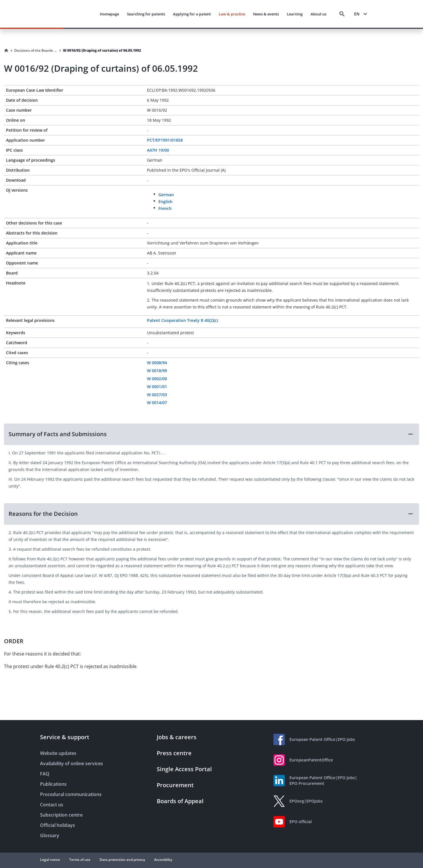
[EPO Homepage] (71, 14)
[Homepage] (6, 51)
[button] (211, 434)
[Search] (342, 14)
